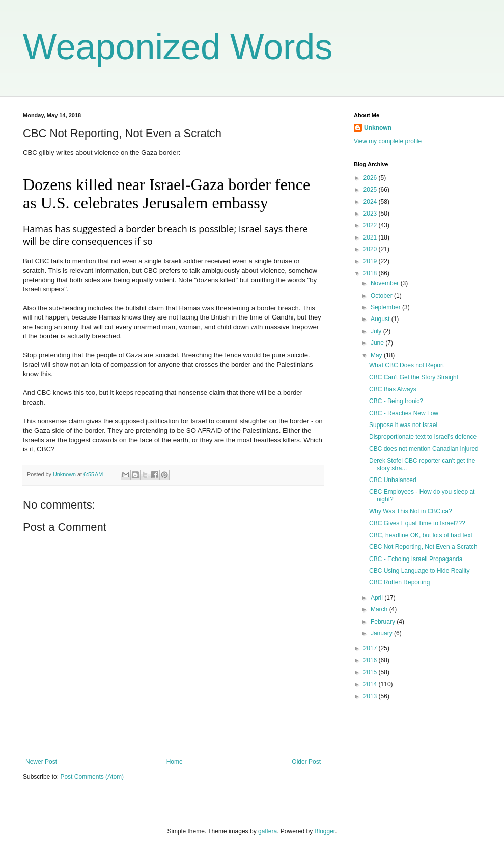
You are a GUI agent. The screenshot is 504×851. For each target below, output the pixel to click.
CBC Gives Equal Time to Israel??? (417, 523)
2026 (371, 178)
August (381, 319)
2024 (371, 202)
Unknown (378, 128)
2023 (371, 214)
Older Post (306, 762)
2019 (371, 261)
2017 (371, 648)
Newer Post (41, 762)
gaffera (268, 831)
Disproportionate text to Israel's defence (423, 437)
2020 (371, 249)
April (377, 598)
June (378, 343)
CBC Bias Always (393, 389)
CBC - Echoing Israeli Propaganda (416, 559)
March (380, 609)
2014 (371, 684)
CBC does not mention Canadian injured (424, 449)
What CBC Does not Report (407, 365)
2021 (371, 237)
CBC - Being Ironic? (396, 401)
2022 (371, 225)
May (377, 355)
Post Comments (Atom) (92, 777)
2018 (371, 273)
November (386, 283)
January (382, 633)
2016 (371, 660)
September (386, 307)
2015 (371, 672)
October (382, 296)
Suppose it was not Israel (403, 425)
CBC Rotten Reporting (399, 582)
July (377, 331)
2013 (371, 696)
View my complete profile (388, 141)
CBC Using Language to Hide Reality (419, 571)
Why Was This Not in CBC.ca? (411, 511)
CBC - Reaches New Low (404, 413)
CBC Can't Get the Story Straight (414, 377)
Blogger (325, 831)
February (384, 622)
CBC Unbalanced (393, 480)
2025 (371, 190)
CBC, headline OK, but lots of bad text (421, 535)
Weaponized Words (178, 47)
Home (175, 762)
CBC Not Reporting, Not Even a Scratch (423, 547)
